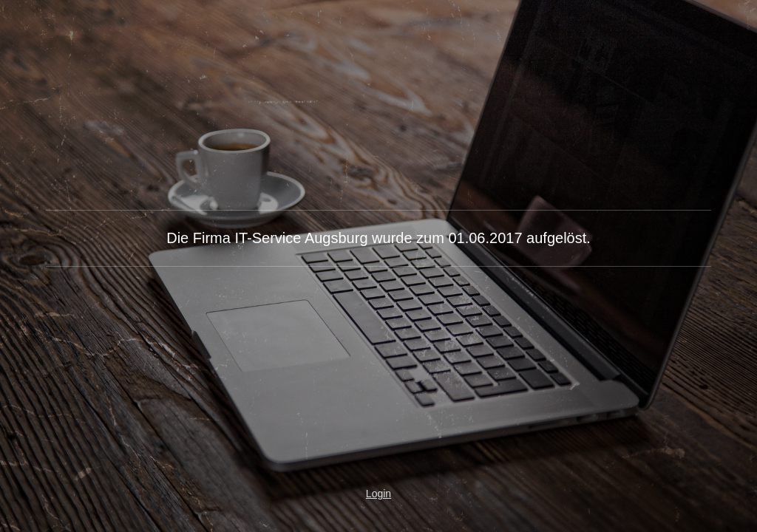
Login (378, 494)
